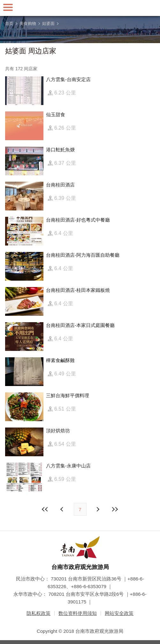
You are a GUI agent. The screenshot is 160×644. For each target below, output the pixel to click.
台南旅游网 (80, 8)
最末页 (115, 509)
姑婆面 (48, 23)
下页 (63, 509)
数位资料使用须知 (78, 613)
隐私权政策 (38, 613)
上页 (98, 509)
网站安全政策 (119, 613)
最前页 (45, 509)
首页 (9, 23)
